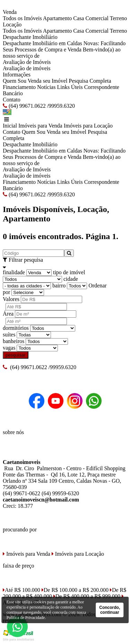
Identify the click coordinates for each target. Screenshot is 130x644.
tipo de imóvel (69, 272)
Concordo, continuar (110, 610)
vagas (9, 348)
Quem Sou (15, 81)
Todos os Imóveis (22, 18)
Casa (79, 18)
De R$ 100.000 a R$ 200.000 (75, 590)
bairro (59, 286)
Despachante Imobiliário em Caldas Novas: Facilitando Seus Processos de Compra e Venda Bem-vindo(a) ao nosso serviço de (64, 50)
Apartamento (58, 18)
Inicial (10, 126)
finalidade (14, 272)
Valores (11, 299)
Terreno (119, 18)
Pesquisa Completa (90, 81)
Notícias (46, 87)
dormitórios (16, 328)
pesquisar (16, 355)
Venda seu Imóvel (48, 81)
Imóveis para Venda (40, 126)
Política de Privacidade (26, 618)
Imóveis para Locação (88, 126)
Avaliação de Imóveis (27, 62)
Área (8, 314)
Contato (12, 100)
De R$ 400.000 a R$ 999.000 (87, 596)
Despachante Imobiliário (30, 37)
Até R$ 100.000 (21, 590)
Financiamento (19, 87)
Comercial (97, 18)
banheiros (14, 341)
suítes (9, 335)
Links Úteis (70, 87)
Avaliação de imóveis (27, 68)
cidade (71, 279)
